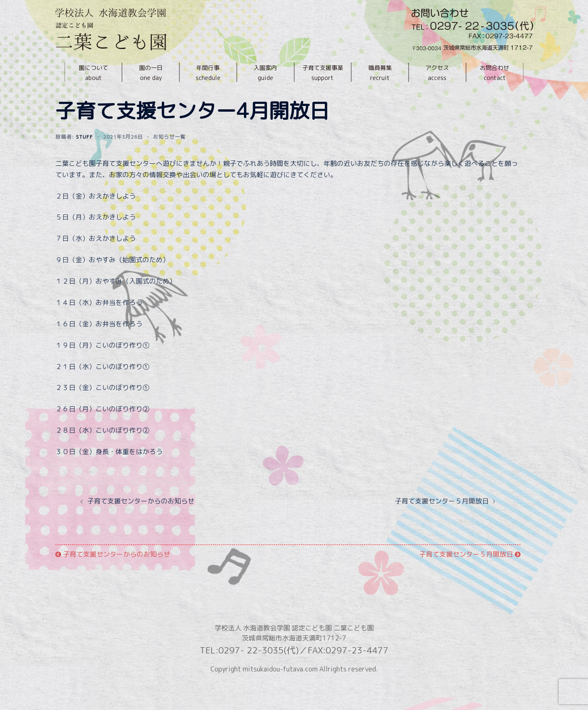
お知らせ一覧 (169, 156)
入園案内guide (265, 73)
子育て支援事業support (323, 73)
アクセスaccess (437, 73)
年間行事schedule (208, 73)
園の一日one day (151, 73)
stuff (84, 156)
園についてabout (93, 73)
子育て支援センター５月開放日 (442, 520)
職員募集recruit (380, 73)
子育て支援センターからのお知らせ (141, 520)
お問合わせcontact (495, 73)
